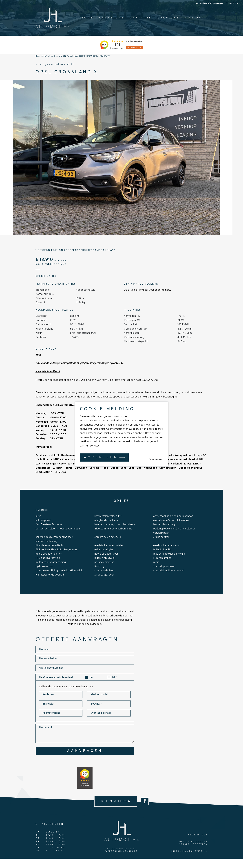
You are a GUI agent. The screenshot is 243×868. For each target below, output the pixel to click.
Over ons (168, 18)
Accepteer (101, 457)
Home (87, 18)
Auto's (45, 56)
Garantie (141, 18)
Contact (195, 18)
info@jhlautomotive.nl (189, 851)
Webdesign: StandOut (122, 851)
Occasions (112, 18)
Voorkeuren (156, 459)
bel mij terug (116, 801)
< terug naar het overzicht (55, 65)
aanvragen (85, 751)
